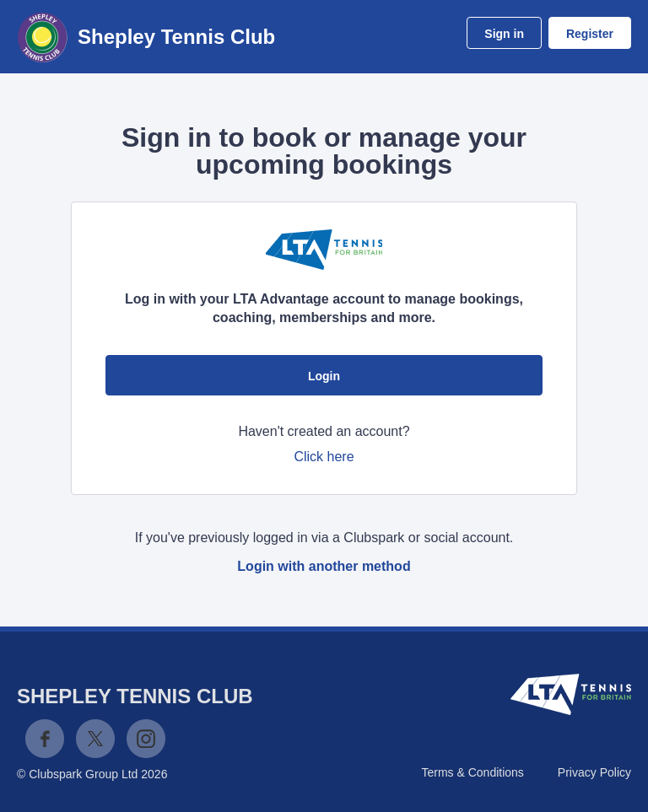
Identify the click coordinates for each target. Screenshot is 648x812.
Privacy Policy (594, 772)
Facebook (45, 739)
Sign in (504, 34)
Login (324, 376)
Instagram (146, 739)
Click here (324, 457)
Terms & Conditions (472, 772)
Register (590, 34)
